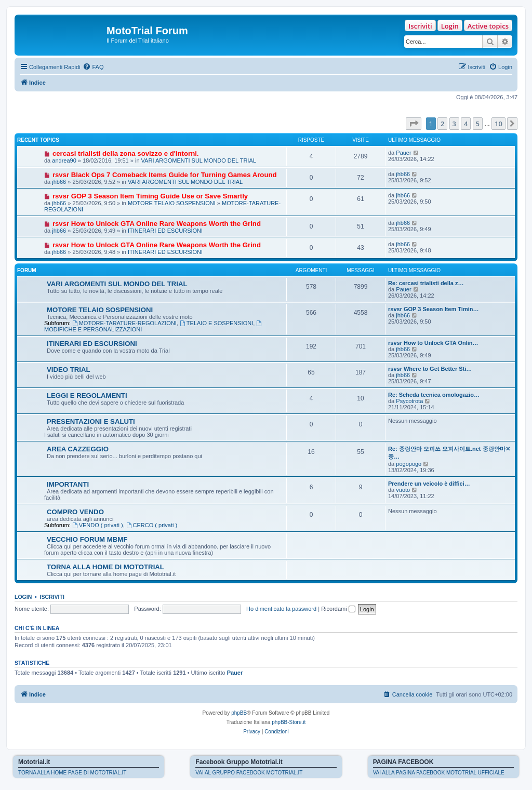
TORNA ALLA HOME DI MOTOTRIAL (105, 567)
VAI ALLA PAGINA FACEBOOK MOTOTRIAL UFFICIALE (439, 773)
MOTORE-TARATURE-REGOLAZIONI (124, 323)
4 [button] (466, 124)
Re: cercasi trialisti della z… (426, 283)
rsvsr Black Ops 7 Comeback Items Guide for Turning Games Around (165, 175)
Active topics (488, 26)
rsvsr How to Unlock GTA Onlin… (433, 343)
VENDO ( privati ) (98, 525)
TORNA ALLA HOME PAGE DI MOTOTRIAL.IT (72, 773)
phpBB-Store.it (289, 722)
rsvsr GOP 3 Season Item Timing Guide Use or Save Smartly (150, 196)
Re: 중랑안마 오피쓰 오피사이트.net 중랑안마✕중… (449, 453)
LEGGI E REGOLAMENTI (87, 396)
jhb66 (59, 182)
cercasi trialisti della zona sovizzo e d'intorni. (126, 153)
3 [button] (454, 124)
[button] (414, 124)
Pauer (403, 153)
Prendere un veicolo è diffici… (429, 484)
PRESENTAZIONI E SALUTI (91, 421)
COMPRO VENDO (75, 512)
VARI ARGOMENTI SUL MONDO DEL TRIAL (199, 160)
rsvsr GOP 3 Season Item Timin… (433, 309)
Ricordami (338, 609)
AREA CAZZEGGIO (78, 449)
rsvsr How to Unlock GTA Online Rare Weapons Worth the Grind (157, 224)
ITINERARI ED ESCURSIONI (165, 231)
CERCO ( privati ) (152, 525)
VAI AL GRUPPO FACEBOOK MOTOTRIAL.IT (249, 773)
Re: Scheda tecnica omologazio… (434, 395)
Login (450, 26)
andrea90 (64, 160)
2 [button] (442, 124)
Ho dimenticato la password (281, 609)
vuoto (403, 490)
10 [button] (498, 124)
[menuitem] (93, 67)
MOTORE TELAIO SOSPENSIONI (172, 203)
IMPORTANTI (68, 484)
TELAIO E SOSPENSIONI (216, 323)
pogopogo (409, 464)
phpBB (239, 713)
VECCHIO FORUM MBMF (87, 539)
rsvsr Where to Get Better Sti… (430, 369)
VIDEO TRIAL (69, 370)
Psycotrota (409, 401)
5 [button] (478, 124)
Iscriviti (420, 26)
